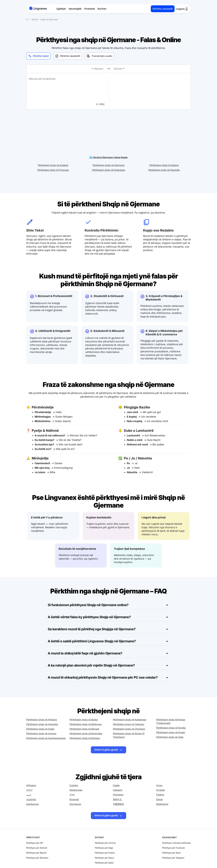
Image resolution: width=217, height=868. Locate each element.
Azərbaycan (33, 794)
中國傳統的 (118, 794)
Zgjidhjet (61, 9)
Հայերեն (31, 790)
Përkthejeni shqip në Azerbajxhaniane (46, 728)
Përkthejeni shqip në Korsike (171, 717)
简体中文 (117, 790)
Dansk (159, 790)
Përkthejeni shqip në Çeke (170, 727)
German (118, 69)
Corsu (159, 776)
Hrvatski (161, 780)
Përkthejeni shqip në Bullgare (85, 728)
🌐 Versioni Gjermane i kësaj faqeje (109, 147)
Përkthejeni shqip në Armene (41, 723)
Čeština (160, 785)
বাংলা (72, 785)
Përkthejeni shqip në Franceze (53, 159)
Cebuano (118, 780)
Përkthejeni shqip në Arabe (40, 718)
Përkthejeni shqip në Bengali (84, 718)
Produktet (90, 9)
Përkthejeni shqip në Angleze (53, 155)
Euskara (74, 776)
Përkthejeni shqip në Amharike (42, 714)
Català (116, 776)
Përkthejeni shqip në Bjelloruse (86, 714)
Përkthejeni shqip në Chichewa (129, 718)
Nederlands (162, 794)
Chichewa (118, 785)
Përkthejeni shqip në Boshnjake (86, 723)
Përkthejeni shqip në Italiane (164, 155)
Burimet (102, 9)
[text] (67, 89)
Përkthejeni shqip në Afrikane (42, 709)
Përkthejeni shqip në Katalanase (130, 709)
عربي (29, 785)
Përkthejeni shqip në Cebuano (129, 714)
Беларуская (76, 780)
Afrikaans (31, 776)
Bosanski (74, 790)
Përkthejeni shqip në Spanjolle (164, 159)
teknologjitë (75, 9)
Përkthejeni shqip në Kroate (171, 722)
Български (75, 794)
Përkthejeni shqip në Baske (84, 709)
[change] (109, 69)
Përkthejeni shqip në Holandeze (109, 159)
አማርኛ (29, 780)
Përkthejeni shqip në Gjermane (109, 155)
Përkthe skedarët (163, 9)
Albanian (99, 69)
